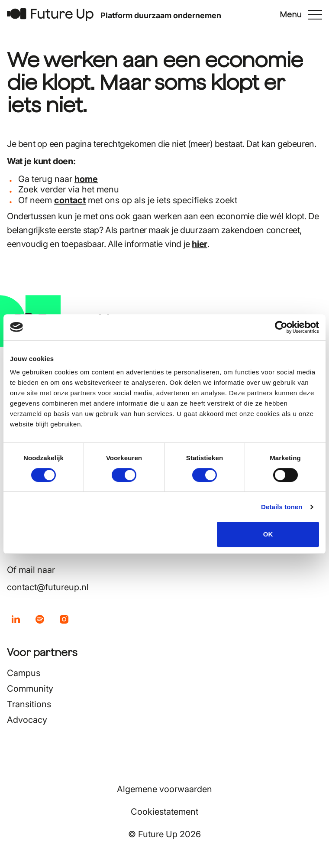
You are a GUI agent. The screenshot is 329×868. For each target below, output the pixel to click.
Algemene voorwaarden (164, 789)
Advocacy (27, 720)
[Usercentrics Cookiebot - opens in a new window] (281, 327)
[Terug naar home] (50, 15)
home (86, 179)
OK (268, 534)
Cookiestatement (164, 812)
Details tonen (282, 507)
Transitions (29, 704)
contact (70, 200)
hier (199, 244)
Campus (24, 673)
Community (30, 689)
